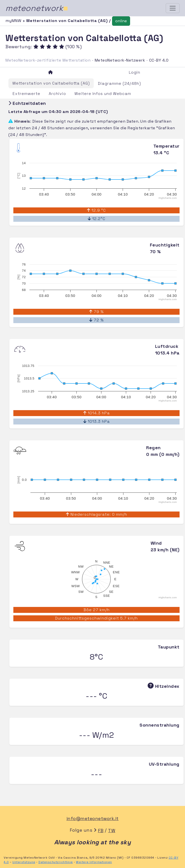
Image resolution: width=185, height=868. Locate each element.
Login (135, 72)
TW (112, 831)
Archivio (57, 94)
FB (101, 831)
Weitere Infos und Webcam (103, 94)
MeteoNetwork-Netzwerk (120, 60)
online (121, 21)
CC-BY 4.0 (159, 60)
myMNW (14, 21)
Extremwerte (26, 94)
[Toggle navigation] (173, 8)
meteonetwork (37, 8)
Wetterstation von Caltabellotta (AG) (51, 83)
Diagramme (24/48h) (119, 83)
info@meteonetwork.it (93, 818)
